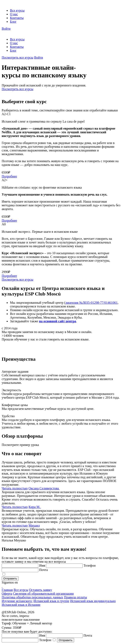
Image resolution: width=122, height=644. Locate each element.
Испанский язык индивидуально (93, 601)
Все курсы (17, 10)
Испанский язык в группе (51, 601)
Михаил (34, 525)
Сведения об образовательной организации (43, 594)
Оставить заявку (40, 590)
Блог (13, 22)
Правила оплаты (75, 597)
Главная (7, 590)
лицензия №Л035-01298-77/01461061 (91, 303)
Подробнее (9, 176)
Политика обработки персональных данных (32, 597)
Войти (6, 29)
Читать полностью (15, 488)
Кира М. (35, 507)
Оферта (7, 594)
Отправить (10, 578)
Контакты (17, 18)
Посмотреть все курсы (18, 57)
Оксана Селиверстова (44, 488)
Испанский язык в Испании (21, 605)
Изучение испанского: (17, 601)
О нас (14, 14)
